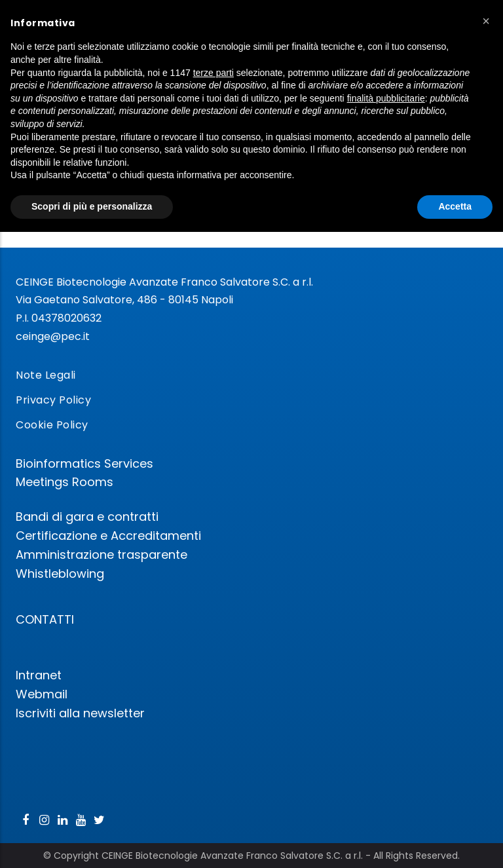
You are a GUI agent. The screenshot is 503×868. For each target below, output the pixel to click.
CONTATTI (45, 619)
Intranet (39, 675)
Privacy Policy (53, 400)
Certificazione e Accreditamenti (108, 536)
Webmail (42, 694)
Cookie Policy (52, 425)
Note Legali (46, 375)
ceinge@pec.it (53, 336)
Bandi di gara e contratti (87, 517)
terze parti (214, 73)
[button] (486, 21)
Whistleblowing (60, 574)
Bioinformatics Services (84, 463)
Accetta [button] (455, 206)
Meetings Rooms (65, 482)
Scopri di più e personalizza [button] (92, 206)
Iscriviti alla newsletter (80, 713)
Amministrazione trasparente (102, 555)
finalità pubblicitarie (386, 98)
